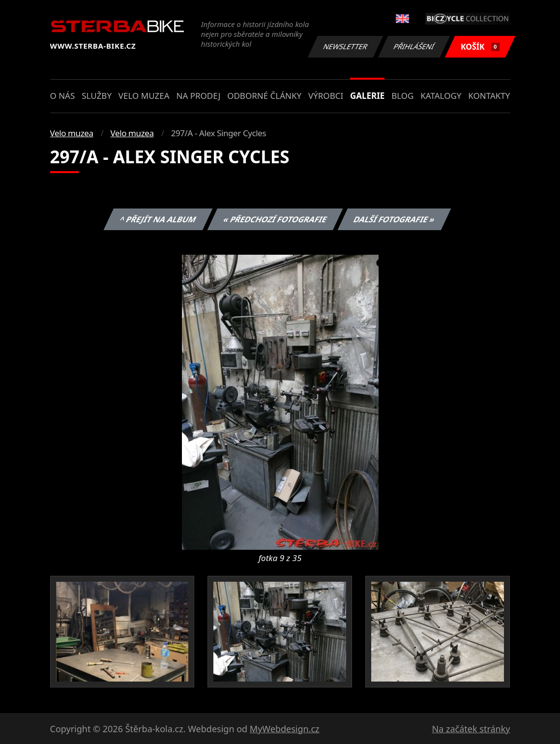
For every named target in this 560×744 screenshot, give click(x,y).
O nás (63, 96)
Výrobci (326, 96)
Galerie (367, 96)
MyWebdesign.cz (285, 729)
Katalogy (441, 96)
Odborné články (264, 96)
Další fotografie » (395, 219)
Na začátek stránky (471, 729)
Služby (97, 96)
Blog (402, 96)
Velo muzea (144, 96)
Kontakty (489, 96)
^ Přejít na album (158, 219)
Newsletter (346, 46)
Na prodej (198, 96)
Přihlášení (414, 46)
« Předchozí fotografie (275, 219)
